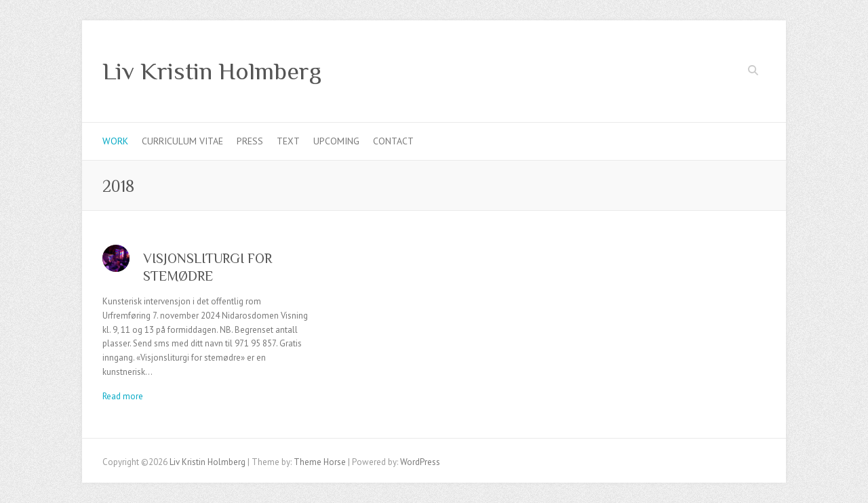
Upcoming (336, 141)
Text (288, 141)
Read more (123, 396)
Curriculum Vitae (182, 141)
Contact (393, 141)
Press (250, 141)
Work (115, 141)
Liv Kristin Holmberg (212, 71)
